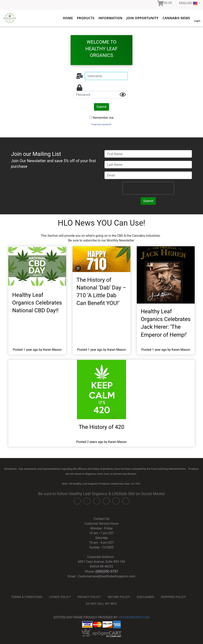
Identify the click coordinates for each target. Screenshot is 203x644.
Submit (101, 107)
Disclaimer (146, 597)
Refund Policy (119, 597)
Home (68, 18)
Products (86, 18)
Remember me (103, 118)
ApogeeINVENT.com (134, 617)
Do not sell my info (102, 604)
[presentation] (148, 188)
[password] (100, 95)
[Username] (106, 76)
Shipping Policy (173, 597)
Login (197, 18)
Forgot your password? (101, 124)
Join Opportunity (143, 18)
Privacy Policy (89, 597)
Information (111, 18)
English (188, 3)
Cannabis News (176, 18)
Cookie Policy (60, 597)
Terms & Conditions (27, 597)
